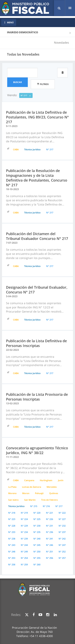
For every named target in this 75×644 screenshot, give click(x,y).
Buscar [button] (17, 82)
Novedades (61, 43)
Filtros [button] (43, 84)
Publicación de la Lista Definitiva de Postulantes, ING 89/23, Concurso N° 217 (37, 117)
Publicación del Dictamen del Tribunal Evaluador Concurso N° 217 (37, 236)
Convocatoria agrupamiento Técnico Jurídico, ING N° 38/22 (37, 450)
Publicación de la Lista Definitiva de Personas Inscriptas (36, 343)
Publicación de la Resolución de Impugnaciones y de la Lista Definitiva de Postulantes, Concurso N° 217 (37, 178)
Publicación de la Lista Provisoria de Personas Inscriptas (37, 397)
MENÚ (9, 22)
